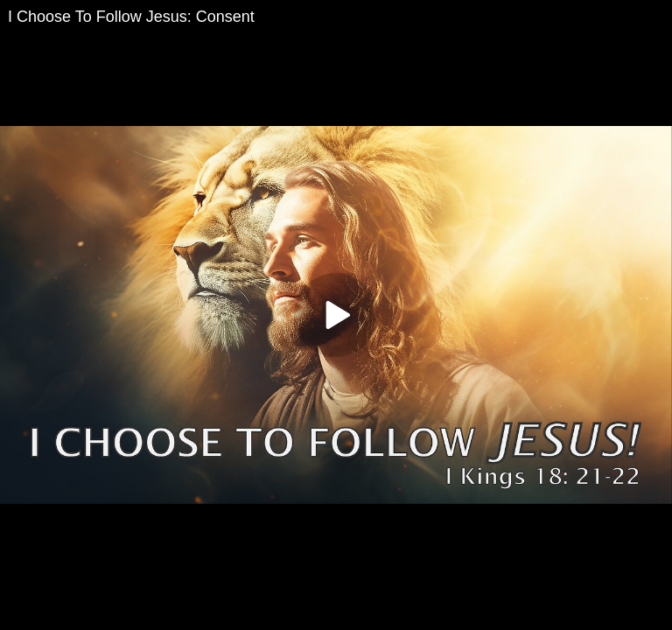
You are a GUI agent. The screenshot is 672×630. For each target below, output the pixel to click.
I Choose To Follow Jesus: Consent (131, 17)
